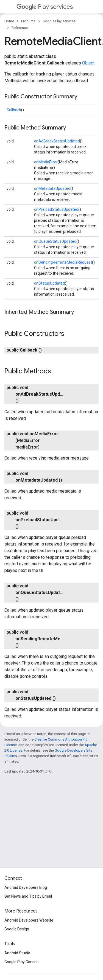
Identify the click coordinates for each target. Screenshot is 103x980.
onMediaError (46, 162)
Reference (20, 28)
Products (28, 21)
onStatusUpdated (49, 283)
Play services (45, 7)
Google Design (17, 929)
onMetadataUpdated (52, 188)
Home (9, 21)
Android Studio (17, 953)
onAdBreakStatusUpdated (57, 141)
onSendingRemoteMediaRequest (63, 262)
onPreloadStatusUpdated (56, 209)
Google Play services (59, 21)
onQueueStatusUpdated (55, 241)
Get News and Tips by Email (28, 896)
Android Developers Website (29, 920)
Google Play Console (22, 962)
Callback (14, 110)
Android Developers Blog (26, 887)
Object (88, 63)
